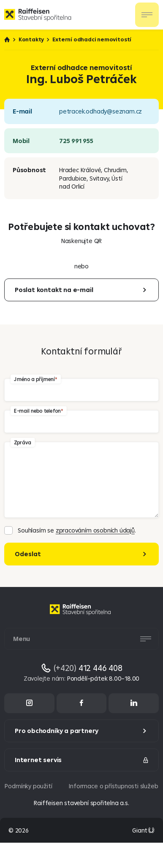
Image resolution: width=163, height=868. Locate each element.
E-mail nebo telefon (37, 410)
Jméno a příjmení (34, 379)
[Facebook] (82, 703)
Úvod (7, 40)
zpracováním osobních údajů (95, 530)
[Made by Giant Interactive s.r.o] (143, 830)
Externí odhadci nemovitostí (92, 39)
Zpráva (23, 442)
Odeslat (28, 554)
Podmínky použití (28, 786)
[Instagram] (29, 703)
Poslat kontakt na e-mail (54, 290)
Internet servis (82, 760)
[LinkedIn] (134, 703)
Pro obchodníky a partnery (57, 731)
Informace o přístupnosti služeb (113, 786)
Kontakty (31, 39)
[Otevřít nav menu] (147, 15)
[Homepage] (81, 616)
